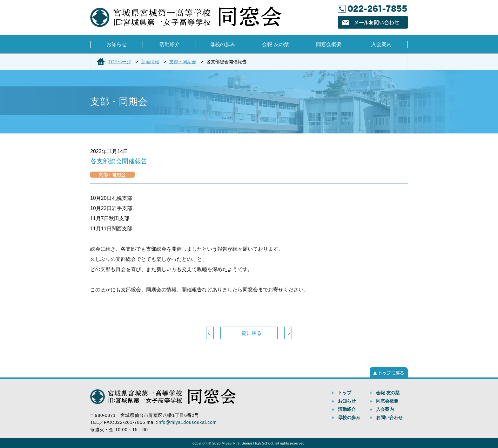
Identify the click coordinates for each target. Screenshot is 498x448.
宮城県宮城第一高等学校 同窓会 (186, 17)
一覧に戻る (249, 333)
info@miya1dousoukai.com (187, 422)
